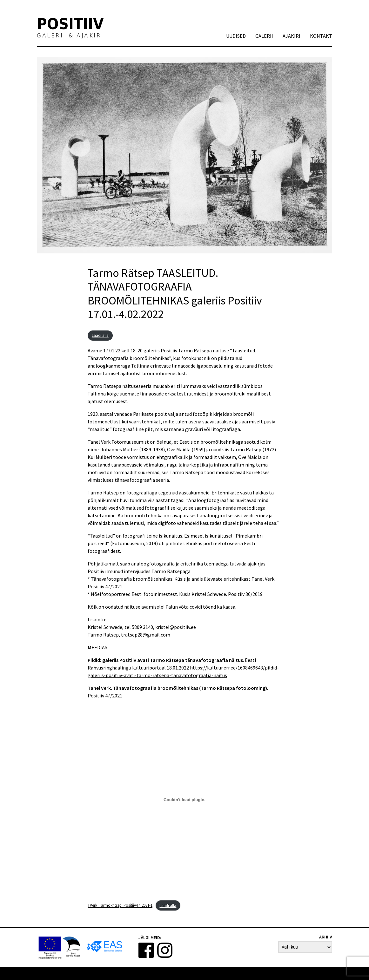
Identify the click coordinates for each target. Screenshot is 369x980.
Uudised (236, 36)
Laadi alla (100, 335)
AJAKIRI (292, 36)
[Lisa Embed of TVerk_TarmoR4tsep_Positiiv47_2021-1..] (184, 800)
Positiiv (70, 25)
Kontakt (321, 36)
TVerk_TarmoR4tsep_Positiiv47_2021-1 (120, 905)
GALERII (264, 36)
